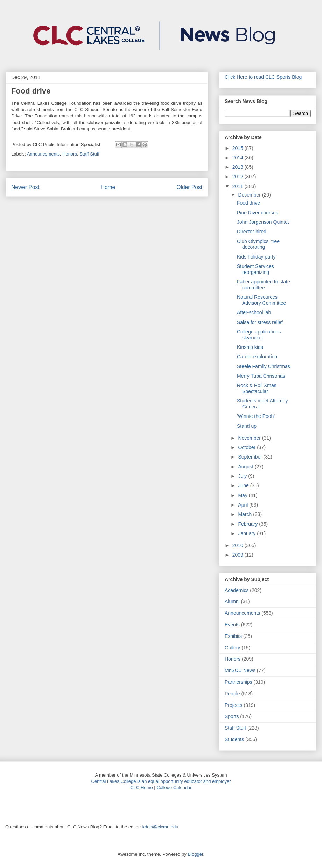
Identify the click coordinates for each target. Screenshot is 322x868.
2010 (239, 545)
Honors (70, 154)
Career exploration (257, 357)
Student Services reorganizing (255, 269)
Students (234, 739)
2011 (239, 186)
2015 (239, 148)
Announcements (43, 154)
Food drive (248, 203)
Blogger (195, 854)
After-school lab (254, 312)
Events (232, 625)
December (250, 195)
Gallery (232, 648)
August (246, 467)
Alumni (232, 601)
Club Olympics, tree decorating (258, 244)
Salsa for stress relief (260, 322)
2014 (239, 158)
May (243, 495)
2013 (239, 167)
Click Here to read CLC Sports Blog (263, 77)
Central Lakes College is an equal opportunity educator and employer (161, 781)
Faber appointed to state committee (264, 285)
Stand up (247, 426)
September (251, 457)
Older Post (189, 187)
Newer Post (25, 187)
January (247, 533)
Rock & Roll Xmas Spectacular (257, 388)
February (248, 524)
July (243, 476)
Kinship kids (250, 347)
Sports (232, 716)
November (250, 438)
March (246, 514)
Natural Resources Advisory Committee (261, 300)
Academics (237, 590)
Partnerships (239, 682)
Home (108, 187)
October (247, 447)
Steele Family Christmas (264, 366)
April (244, 505)
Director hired (252, 232)
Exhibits (233, 636)
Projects (234, 705)
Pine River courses (258, 213)
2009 (239, 555)
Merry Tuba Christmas (261, 376)
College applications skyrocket (259, 335)
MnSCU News (240, 670)
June (244, 485)
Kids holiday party (256, 257)
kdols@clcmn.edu (160, 827)
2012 (239, 177)
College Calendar (174, 788)
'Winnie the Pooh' (256, 416)
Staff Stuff (89, 154)
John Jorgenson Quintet (263, 222)
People (232, 694)
